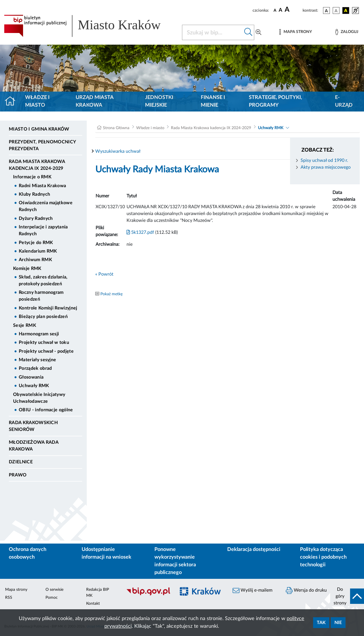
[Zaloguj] (347, 32)
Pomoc (52, 598)
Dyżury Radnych (36, 218)
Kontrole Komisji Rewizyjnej (48, 308)
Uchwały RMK (34, 386)
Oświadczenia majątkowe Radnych (46, 206)
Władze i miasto (37, 101)
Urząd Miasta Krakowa (95, 101)
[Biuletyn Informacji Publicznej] (148, 594)
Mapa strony (16, 590)
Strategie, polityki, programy (275, 101)
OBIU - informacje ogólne (46, 410)
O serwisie (54, 590)
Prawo (18, 475)
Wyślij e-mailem (253, 590)
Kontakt (93, 604)
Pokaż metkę (111, 294)
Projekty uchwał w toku (44, 342)
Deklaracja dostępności (254, 550)
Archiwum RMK (35, 260)
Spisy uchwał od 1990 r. (324, 160)
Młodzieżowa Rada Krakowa (34, 446)
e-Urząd (344, 101)
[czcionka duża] (293, 10)
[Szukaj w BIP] (212, 32)
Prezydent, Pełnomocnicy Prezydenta (42, 145)
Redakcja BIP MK (98, 593)
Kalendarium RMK (38, 251)
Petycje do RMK (36, 243)
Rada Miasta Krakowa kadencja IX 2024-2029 (37, 165)
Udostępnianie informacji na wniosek (106, 553)
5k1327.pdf (140, 232)
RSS (9, 598)
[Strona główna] (12, 102)
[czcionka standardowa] (275, 10)
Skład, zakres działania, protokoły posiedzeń (43, 280)
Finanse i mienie (213, 101)
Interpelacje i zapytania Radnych (43, 230)
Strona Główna (116, 128)
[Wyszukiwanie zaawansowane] (258, 32)
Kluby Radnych (34, 194)
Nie (338, 623)
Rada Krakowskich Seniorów (33, 426)
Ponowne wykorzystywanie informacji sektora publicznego (175, 561)
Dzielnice (21, 462)
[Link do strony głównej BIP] (90, 26)
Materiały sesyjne (37, 360)
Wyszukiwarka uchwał (118, 151)
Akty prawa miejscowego (326, 167)
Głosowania (31, 377)
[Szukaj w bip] (248, 32)
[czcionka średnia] (281, 10)
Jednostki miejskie (159, 101)
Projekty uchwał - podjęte (46, 351)
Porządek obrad (35, 368)
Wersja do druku (306, 590)
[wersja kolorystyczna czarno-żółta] (346, 11)
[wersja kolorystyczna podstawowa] (326, 11)
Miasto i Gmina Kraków (39, 129)
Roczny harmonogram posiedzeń (41, 296)
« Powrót (104, 274)
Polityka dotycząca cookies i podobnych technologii (323, 557)
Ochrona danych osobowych (28, 553)
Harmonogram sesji (39, 334)
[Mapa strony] (295, 32)
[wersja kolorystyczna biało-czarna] (336, 11)
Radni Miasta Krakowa (42, 186)
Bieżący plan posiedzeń (43, 317)
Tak (321, 623)
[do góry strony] (347, 596)
